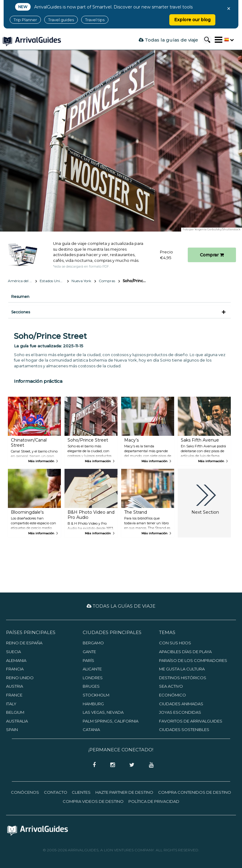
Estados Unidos (53, 281)
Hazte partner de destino (124, 792)
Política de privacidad (154, 801)
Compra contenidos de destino (195, 792)
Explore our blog (192, 20)
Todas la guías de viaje (168, 40)
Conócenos (25, 792)
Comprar (212, 255)
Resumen (20, 297)
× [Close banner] (229, 8)
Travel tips (95, 20)
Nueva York (81, 281)
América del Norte (22, 281)
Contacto (56, 792)
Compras (107, 281)
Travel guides (61, 20)
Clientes (81, 792)
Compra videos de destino (93, 801)
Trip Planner (25, 20)
